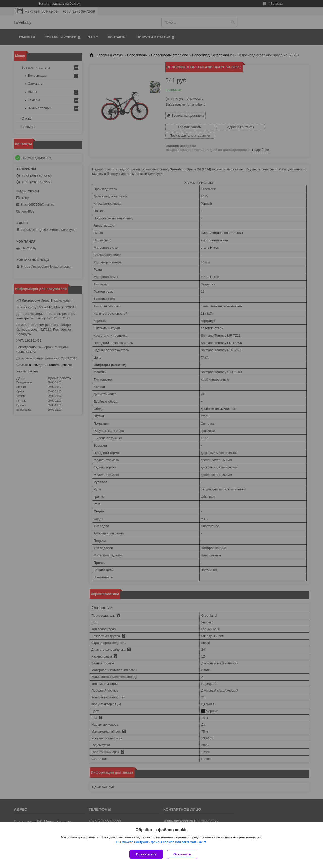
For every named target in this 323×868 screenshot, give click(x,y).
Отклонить (183, 854)
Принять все (146, 854)
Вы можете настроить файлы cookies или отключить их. (160, 843)
